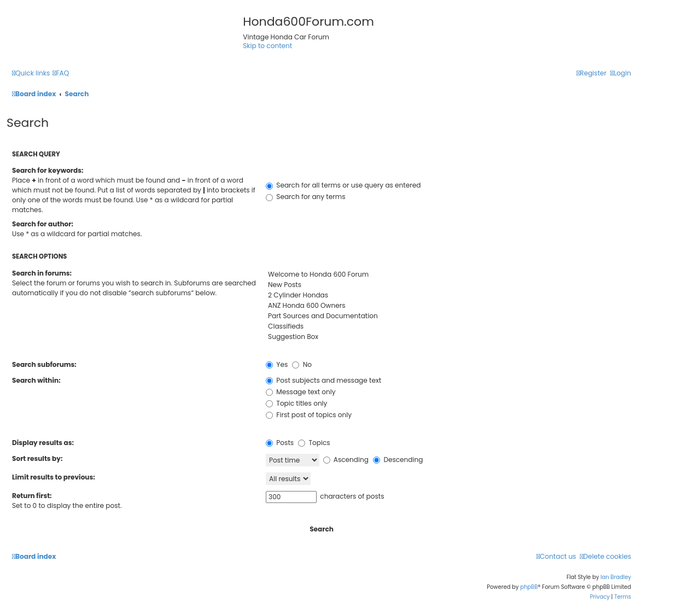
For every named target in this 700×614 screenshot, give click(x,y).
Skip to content (267, 46)
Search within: (36, 380)
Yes (277, 364)
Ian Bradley (616, 577)
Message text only (301, 392)
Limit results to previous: (54, 477)
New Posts (448, 285)
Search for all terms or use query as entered (343, 185)
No (302, 364)
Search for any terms (305, 197)
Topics (314, 443)
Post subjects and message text (323, 380)
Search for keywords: (48, 170)
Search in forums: (42, 273)
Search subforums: (44, 364)
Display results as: (43, 443)
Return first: (32, 496)
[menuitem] (61, 73)
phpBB (529, 587)
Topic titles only (296, 403)
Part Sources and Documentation (448, 316)
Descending (398, 460)
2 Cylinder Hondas (448, 296)
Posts (280, 443)
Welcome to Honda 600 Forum (448, 275)
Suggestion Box (448, 337)
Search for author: (43, 224)
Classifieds (448, 327)
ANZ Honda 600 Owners (448, 306)
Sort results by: (37, 458)
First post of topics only (309, 415)
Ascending (346, 460)
